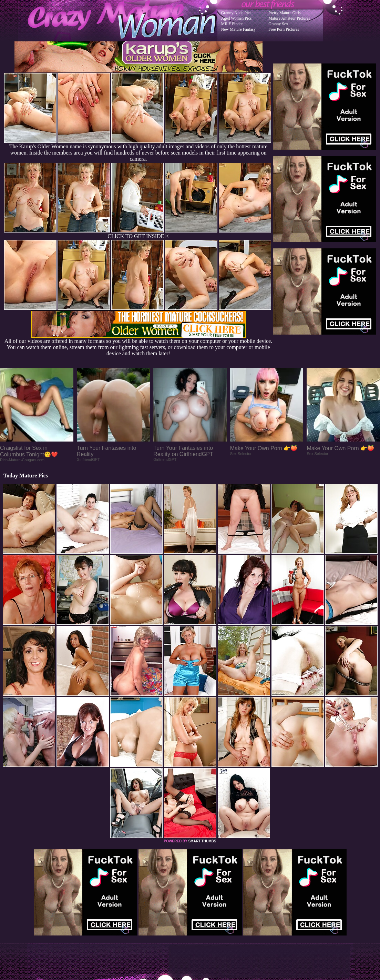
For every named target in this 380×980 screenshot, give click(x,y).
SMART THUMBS (202, 841)
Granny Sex (278, 24)
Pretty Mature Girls (284, 13)
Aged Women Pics (237, 18)
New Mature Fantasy (239, 29)
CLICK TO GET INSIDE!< (138, 236)
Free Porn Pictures (284, 29)
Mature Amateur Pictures (289, 18)
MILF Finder (232, 24)
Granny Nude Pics (236, 13)
